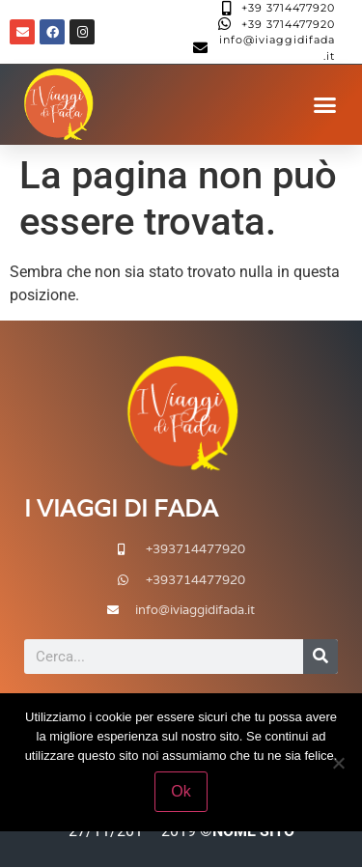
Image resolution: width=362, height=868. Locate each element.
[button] (325, 105)
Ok (181, 791)
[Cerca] (320, 657)
